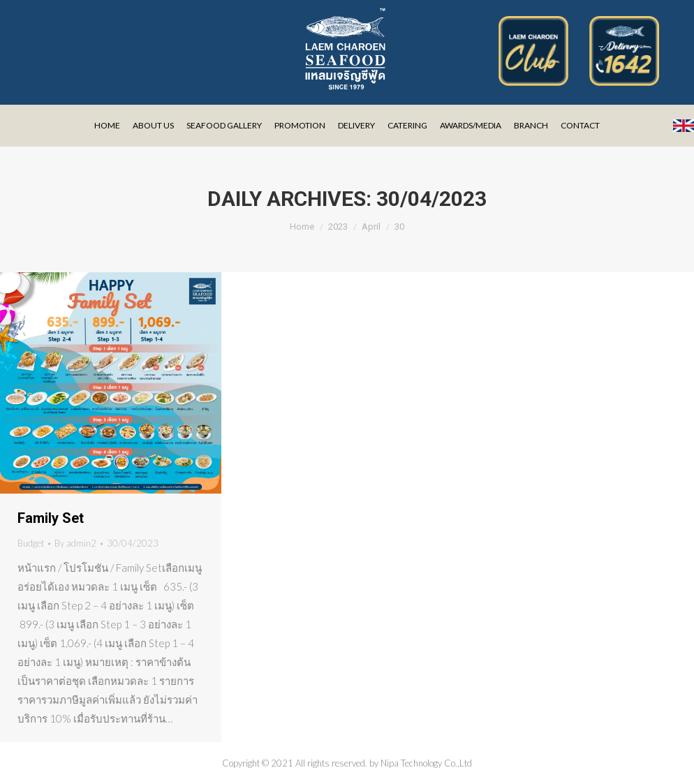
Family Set (51, 518)
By (75, 543)
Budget (31, 543)
